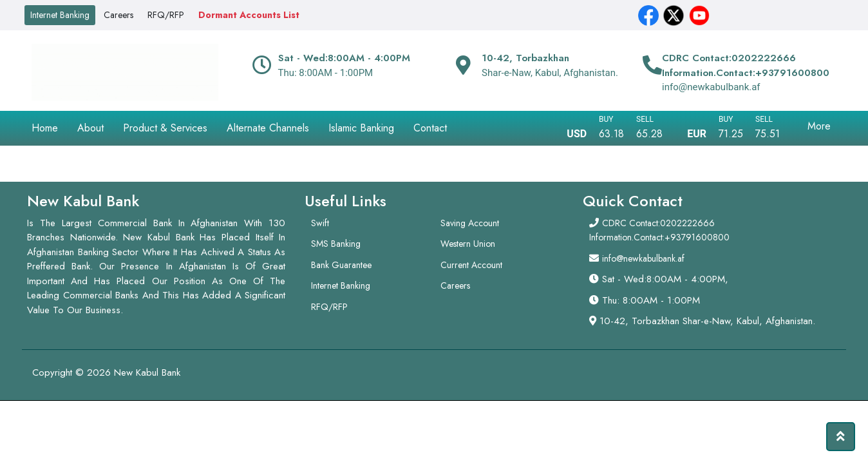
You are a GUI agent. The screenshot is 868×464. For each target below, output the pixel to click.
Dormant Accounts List (249, 15)
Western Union (468, 244)
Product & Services (165, 128)
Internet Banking (60, 15)
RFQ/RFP (166, 15)
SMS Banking (336, 244)
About (90, 128)
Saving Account (470, 223)
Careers (118, 15)
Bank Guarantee (341, 265)
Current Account (471, 265)
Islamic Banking (361, 128)
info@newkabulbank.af (643, 258)
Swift (320, 223)
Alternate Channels (268, 128)
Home (45, 128)
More (819, 126)
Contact (430, 128)
